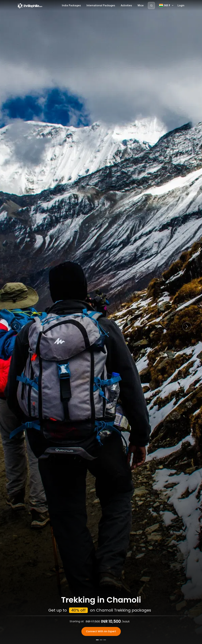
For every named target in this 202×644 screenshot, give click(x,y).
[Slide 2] (101, 640)
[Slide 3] (105, 640)
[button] (15, 326)
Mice (141, 5)
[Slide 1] (97, 640)
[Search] (151, 5)
